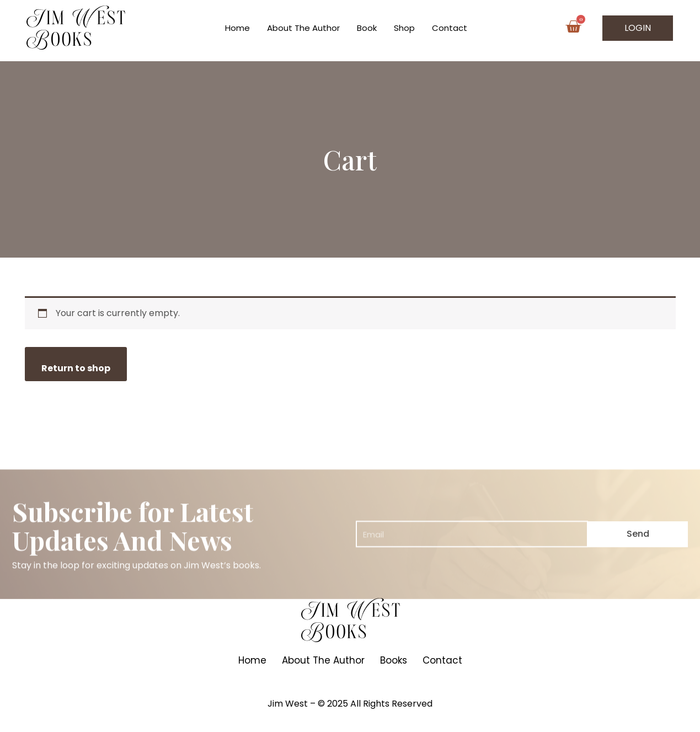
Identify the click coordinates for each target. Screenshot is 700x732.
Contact (450, 28)
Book (367, 28)
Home (237, 28)
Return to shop (76, 368)
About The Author (303, 28)
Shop (404, 28)
